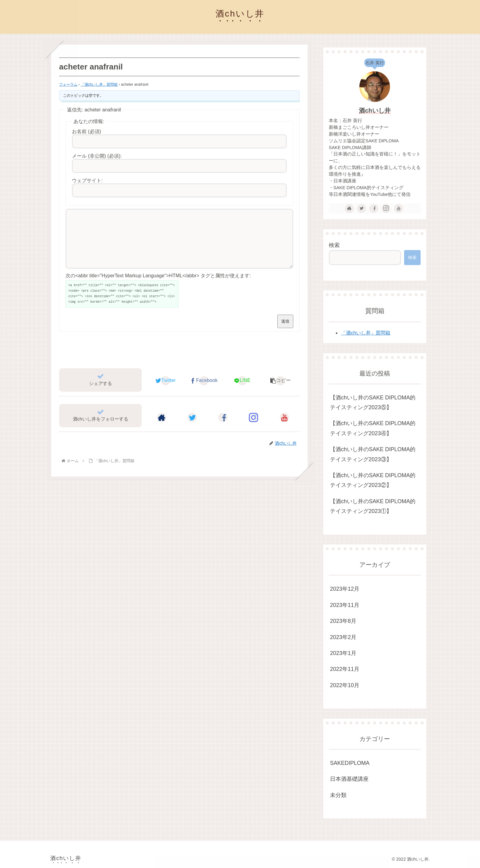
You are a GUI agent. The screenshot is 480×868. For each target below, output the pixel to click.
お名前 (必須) (86, 131)
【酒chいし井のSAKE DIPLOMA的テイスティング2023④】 (373, 428)
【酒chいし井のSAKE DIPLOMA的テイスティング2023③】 (373, 454)
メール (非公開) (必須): (97, 156)
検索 (334, 245)
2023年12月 (345, 589)
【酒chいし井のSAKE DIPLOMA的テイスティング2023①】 (373, 506)
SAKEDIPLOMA (350, 763)
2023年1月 (343, 653)
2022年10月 (345, 685)
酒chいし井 (375, 110)
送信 (285, 332)
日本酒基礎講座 (349, 779)
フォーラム (68, 84)
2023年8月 (343, 621)
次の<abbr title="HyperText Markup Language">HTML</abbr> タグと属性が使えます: (158, 287)
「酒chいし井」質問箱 (99, 84)
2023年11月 (345, 605)
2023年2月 (343, 637)
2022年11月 (345, 669)
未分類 (338, 795)
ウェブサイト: (87, 180)
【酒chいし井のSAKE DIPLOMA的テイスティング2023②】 (373, 480)
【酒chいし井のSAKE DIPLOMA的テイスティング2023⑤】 (373, 402)
